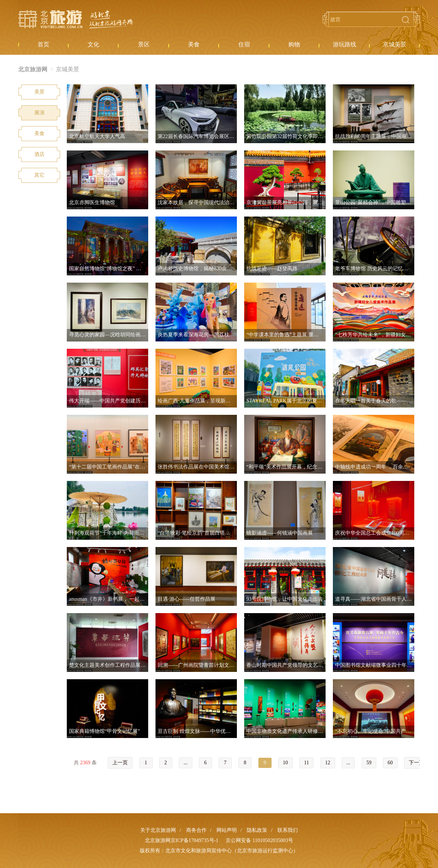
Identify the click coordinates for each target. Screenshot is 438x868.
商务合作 (196, 830)
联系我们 (288, 830)
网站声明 (227, 830)
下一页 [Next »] (416, 763)
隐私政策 (257, 830)
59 (369, 763)
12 (328, 763)
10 (285, 763)
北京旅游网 (76, 19)
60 (390, 763)
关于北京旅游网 (158, 830)
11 (306, 763)
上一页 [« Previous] (120, 763)
